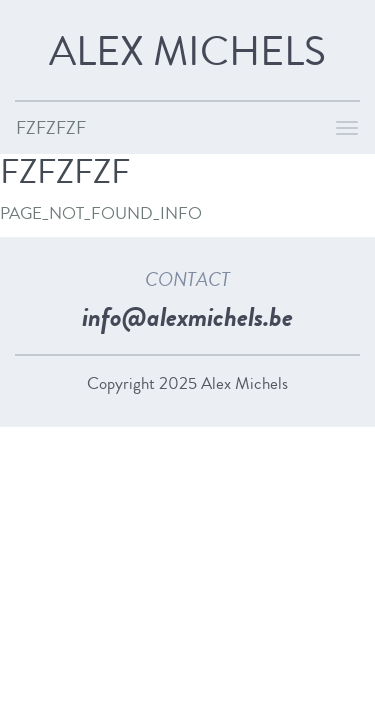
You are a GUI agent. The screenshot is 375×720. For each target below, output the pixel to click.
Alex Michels (187, 52)
